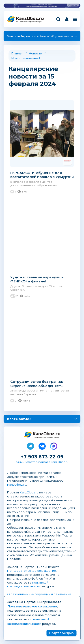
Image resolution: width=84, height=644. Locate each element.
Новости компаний (26, 58)
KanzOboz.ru (17, 485)
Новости (35, 53)
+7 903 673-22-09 (42, 457)
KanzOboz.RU (19, 419)
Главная (17, 53)
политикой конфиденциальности (28, 584)
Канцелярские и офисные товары (29, 22)
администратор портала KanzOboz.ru (42, 462)
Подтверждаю (61, 633)
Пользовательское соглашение (32, 571)
